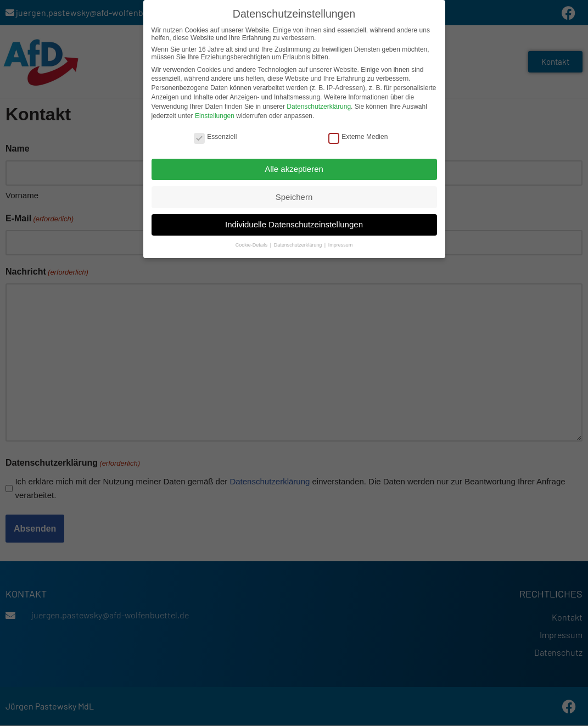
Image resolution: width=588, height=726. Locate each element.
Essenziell (215, 137)
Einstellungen (215, 115)
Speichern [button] (294, 196)
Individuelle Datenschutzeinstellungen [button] (294, 224)
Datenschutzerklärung (319, 106)
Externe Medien (358, 137)
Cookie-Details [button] (252, 245)
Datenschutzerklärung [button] (299, 245)
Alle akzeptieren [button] (294, 169)
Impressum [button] (341, 245)
